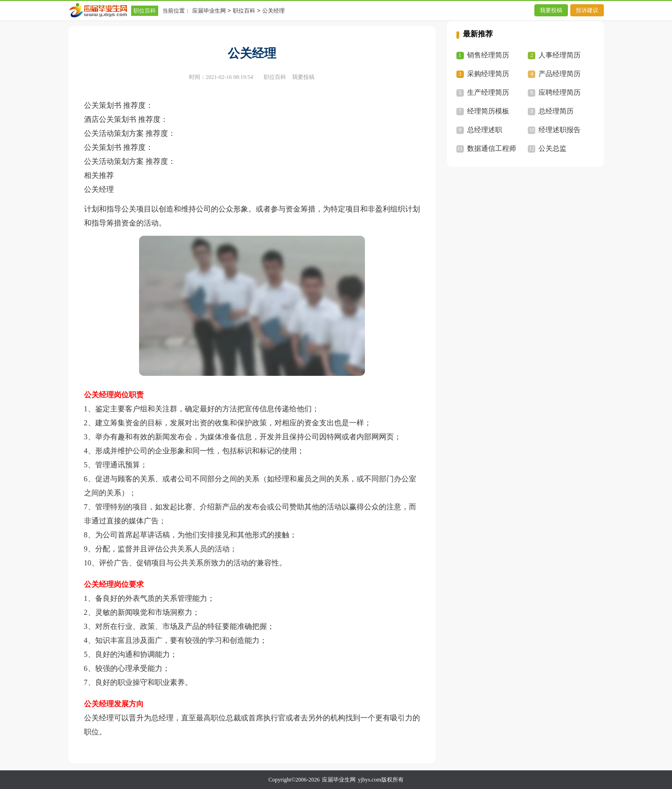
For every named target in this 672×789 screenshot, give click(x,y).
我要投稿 (551, 10)
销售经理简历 (488, 55)
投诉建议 (587, 10)
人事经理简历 (560, 55)
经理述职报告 (560, 130)
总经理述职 (485, 130)
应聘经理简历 (560, 92)
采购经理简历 (488, 74)
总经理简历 (556, 111)
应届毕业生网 (209, 11)
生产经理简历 (488, 92)
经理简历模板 (488, 111)
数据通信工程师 (492, 148)
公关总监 (553, 148)
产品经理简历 (560, 74)
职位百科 (145, 11)
